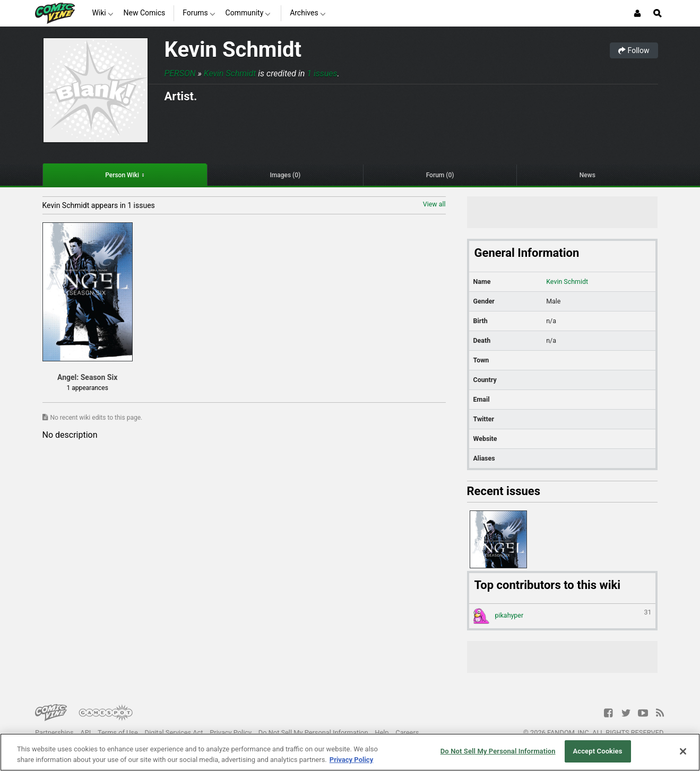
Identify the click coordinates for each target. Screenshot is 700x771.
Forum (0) (440, 175)
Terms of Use (118, 733)
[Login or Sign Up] (637, 13)
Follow (634, 50)
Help (382, 733)
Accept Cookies (597, 751)
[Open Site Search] (658, 13)
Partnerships (54, 733)
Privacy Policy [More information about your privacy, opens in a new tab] (351, 760)
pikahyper (563, 616)
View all (434, 204)
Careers (407, 733)
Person (180, 73)
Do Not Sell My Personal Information (313, 733)
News (587, 175)
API (85, 733)
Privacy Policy (231, 733)
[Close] (683, 751)
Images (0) (285, 175)
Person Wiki (122, 175)
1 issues (322, 73)
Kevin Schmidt (233, 50)
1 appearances (87, 388)
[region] (350, 752)
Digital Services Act (174, 733)
